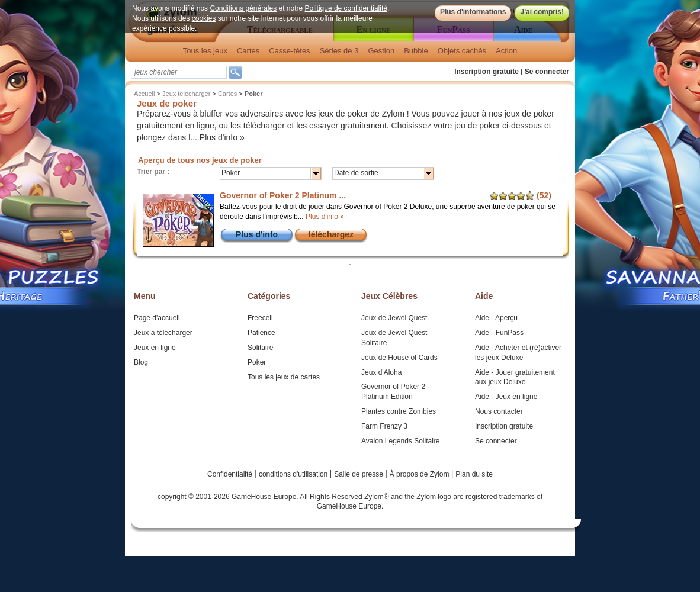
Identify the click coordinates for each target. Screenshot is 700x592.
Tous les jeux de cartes (284, 377)
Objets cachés (462, 51)
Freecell (260, 318)
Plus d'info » (222, 137)
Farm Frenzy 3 (384, 426)
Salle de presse (359, 474)
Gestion (381, 51)
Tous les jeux (205, 51)
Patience (261, 333)
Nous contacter (499, 411)
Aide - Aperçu (496, 318)
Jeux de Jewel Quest (394, 318)
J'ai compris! (542, 12)
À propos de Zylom (420, 474)
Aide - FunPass (499, 333)
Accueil (144, 94)
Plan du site (474, 474)
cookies (204, 18)
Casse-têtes (289, 51)
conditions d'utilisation (294, 474)
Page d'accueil (157, 318)
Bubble (416, 51)
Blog (141, 362)
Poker (257, 362)
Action (506, 51)
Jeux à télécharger (163, 333)
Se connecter (547, 72)
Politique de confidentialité (346, 8)
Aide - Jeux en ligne (506, 397)
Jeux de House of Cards (399, 358)
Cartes (248, 51)
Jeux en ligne (155, 348)
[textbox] (179, 72)
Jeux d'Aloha (381, 372)
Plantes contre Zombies (399, 411)
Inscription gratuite (487, 72)
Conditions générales (243, 8)
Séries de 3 (339, 51)
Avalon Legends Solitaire (401, 441)
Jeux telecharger (186, 94)
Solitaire (260, 348)
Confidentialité (231, 474)
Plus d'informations (473, 12)
